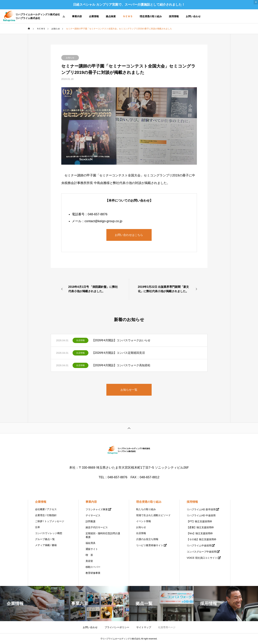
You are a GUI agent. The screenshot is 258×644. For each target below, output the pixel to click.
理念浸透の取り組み (151, 16)
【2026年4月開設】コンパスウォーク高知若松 (121, 365)
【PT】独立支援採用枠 (199, 521)
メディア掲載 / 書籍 (46, 545)
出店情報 (80, 340)
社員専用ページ (167, 627)
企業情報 (94, 16)
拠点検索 (111, 16)
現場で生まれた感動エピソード (153, 515)
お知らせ (70, 58)
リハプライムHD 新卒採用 (201, 509)
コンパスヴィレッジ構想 (49, 533)
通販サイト (92, 549)
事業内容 (77, 16)
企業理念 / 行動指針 (46, 515)
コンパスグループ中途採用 (201, 552)
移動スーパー (93, 567)
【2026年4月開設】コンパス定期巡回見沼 (118, 353)
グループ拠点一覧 (45, 539)
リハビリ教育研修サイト (150, 545)
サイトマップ (144, 627)
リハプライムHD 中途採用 (201, 515)
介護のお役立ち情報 (147, 539)
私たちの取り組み (146, 509)
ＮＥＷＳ (128, 16)
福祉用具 (91, 543)
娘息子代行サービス (97, 527)
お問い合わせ (193, 16)
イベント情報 (144, 521)
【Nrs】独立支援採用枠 (200, 533)
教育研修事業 (93, 573)
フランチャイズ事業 (97, 509)
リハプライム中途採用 (199, 545)
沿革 (38, 527)
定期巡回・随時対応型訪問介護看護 (103, 535)
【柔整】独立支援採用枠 (200, 527)
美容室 (89, 561)
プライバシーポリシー (117, 627)
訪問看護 (91, 521)
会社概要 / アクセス (46, 509)
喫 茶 (89, 555)
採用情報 (174, 16)
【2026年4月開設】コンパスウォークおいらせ (121, 340)
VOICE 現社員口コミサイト (202, 558)
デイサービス (93, 515)
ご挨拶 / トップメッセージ (50, 521)
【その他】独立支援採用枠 (201, 539)
